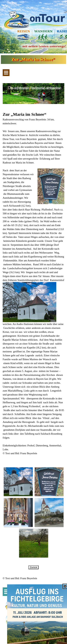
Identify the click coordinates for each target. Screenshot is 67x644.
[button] (18, 482)
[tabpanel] (33, 285)
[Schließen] (65, 586)
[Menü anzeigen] (8, 42)
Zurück (33, 567)
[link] (37, 614)
